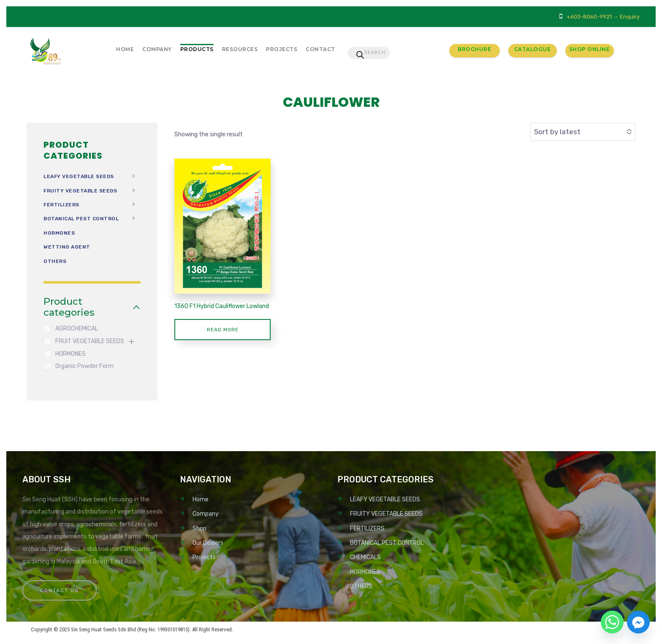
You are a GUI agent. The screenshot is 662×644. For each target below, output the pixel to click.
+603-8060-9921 (589, 17)
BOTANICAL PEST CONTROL (81, 219)
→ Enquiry (626, 17)
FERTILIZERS (61, 205)
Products (197, 49)
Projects (282, 49)
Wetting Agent (67, 247)
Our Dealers (208, 543)
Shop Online (590, 49)
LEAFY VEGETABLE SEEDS (79, 176)
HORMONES (59, 233)
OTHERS (55, 261)
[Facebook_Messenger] (638, 622)
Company (157, 49)
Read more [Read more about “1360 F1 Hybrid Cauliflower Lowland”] (223, 330)
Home (125, 49)
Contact (320, 49)
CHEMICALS (365, 557)
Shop (199, 529)
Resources (240, 49)
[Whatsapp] (612, 622)
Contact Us (60, 590)
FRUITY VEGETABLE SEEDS (80, 191)
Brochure (474, 49)
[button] (131, 341)
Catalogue (533, 49)
